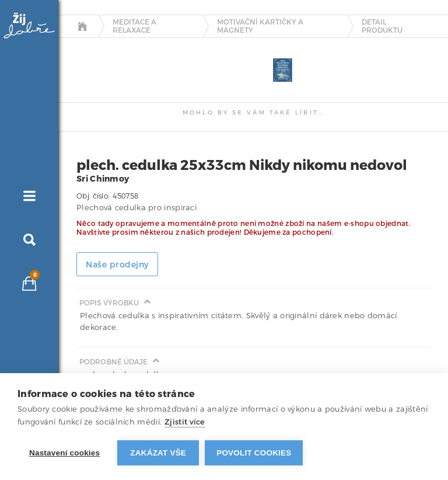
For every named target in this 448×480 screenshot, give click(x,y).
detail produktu (382, 27)
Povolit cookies (254, 453)
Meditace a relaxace (134, 27)
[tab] (87, 48)
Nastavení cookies (64, 453)
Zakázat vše (158, 453)
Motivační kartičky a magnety (260, 27)
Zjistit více (185, 422)
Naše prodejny (117, 265)
